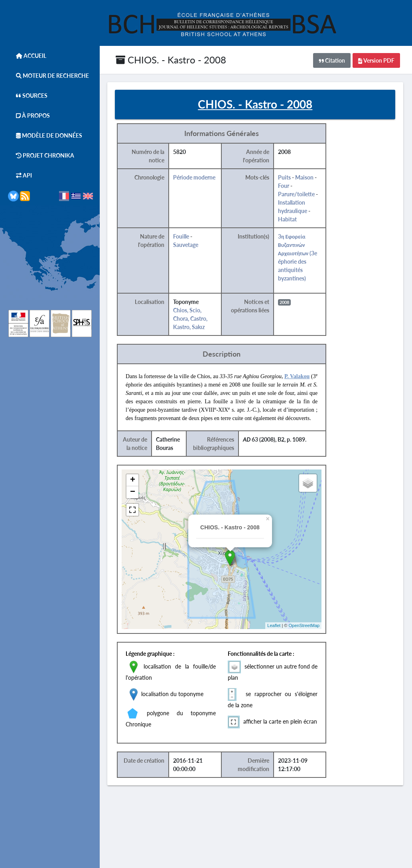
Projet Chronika (41, 155)
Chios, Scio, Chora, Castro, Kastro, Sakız (195, 319)
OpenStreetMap (308, 626)
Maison (309, 178)
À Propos (29, 115)
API (20, 175)
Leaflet (278, 626)
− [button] (137, 493)
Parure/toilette (301, 194)
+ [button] (137, 481)
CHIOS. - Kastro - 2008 (171, 60)
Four (288, 186)
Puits (289, 178)
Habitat (292, 220)
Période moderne (199, 178)
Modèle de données (45, 135)
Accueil (27, 56)
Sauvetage (190, 245)
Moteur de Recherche (48, 76)
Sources (28, 96)
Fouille (186, 237)
